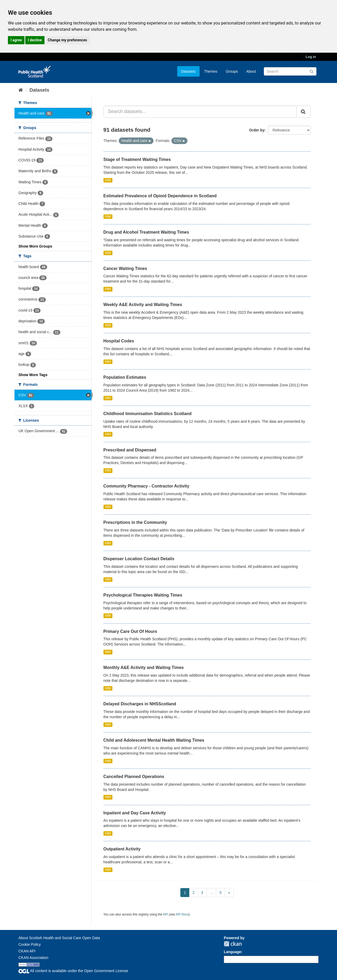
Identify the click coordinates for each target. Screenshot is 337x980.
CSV (108, 180)
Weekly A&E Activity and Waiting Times (143, 305)
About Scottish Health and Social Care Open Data (59, 938)
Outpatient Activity (122, 849)
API (165, 914)
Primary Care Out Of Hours (130, 631)
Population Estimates (125, 377)
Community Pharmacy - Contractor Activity (147, 486)
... (211, 893)
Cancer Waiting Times (125, 269)
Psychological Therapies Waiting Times (143, 595)
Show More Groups (35, 246)
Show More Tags (33, 375)
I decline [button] (35, 40)
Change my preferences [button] (67, 40)
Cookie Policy (30, 944)
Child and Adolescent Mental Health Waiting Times (154, 740)
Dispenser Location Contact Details (139, 559)
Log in (311, 57)
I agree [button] (16, 40)
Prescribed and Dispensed (130, 450)
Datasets (188, 71)
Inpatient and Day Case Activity (135, 813)
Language (232, 952)
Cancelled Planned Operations (134, 777)
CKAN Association (33, 958)
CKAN (233, 944)
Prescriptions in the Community (135, 522)
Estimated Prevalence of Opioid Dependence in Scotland (160, 196)
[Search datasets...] (200, 112)
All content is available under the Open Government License (73, 971)
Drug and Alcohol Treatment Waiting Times (146, 232)
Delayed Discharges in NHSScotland (140, 704)
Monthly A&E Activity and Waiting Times (144, 668)
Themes (211, 71)
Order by (257, 130)
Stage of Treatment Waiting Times (137, 159)
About (251, 71)
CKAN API (27, 951)
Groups (232, 71)
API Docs (182, 914)
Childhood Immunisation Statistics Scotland (148, 414)
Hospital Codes (119, 341)
